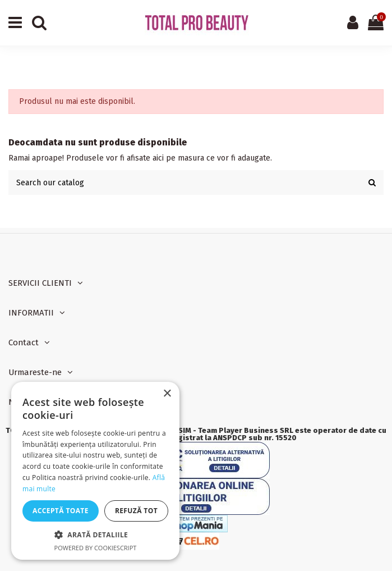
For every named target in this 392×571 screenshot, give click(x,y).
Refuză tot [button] (136, 511)
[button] (95, 535)
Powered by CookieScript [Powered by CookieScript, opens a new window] (96, 548)
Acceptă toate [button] (61, 511)
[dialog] (95, 471)
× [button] (167, 394)
